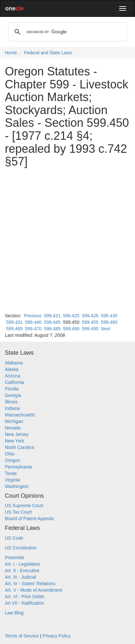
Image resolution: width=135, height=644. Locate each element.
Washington (17, 486)
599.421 (52, 316)
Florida (12, 389)
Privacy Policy (57, 636)
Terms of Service (22, 636)
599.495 (90, 329)
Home (11, 53)
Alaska (12, 369)
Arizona (12, 376)
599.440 (33, 322)
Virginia (12, 480)
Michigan (14, 421)
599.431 (14, 322)
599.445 (52, 322)
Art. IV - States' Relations (30, 584)
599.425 (71, 316)
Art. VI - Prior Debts (25, 597)
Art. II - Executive (22, 571)
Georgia (13, 395)
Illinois (11, 402)
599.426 (90, 316)
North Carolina (19, 447)
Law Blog (14, 613)
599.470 (33, 329)
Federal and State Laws (48, 53)
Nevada (13, 428)
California (14, 382)
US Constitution (21, 548)
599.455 (90, 322)
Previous (32, 316)
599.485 (52, 329)
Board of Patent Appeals (29, 519)
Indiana (12, 408)
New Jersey (17, 434)
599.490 (71, 329)
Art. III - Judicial (20, 577)
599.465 (14, 329)
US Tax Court (18, 512)
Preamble (15, 558)
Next (106, 329)
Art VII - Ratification (25, 603)
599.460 (109, 322)
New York (14, 441)
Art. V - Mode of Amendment (34, 590)
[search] (67, 32)
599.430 (109, 316)
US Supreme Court (24, 506)
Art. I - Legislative (22, 564)
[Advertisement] (67, 240)
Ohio (10, 454)
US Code (14, 538)
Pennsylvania (18, 467)
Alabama (14, 363)
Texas (11, 473)
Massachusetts (20, 415)
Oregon (12, 460)
